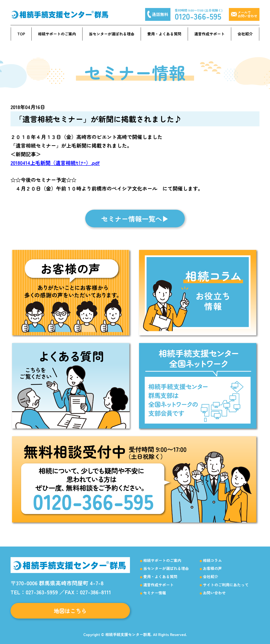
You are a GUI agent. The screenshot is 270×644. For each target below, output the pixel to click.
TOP (21, 34)
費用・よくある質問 (164, 34)
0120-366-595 (198, 16)
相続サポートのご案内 (57, 34)
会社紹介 (245, 34)
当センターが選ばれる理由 (112, 34)
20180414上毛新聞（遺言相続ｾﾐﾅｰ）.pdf (55, 163)
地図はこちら (70, 611)
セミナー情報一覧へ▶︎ (135, 219)
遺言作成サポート (209, 34)
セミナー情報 (155, 593)
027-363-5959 (42, 592)
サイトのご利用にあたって (226, 585)
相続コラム (212, 560)
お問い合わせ (214, 593)
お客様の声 (212, 568)
